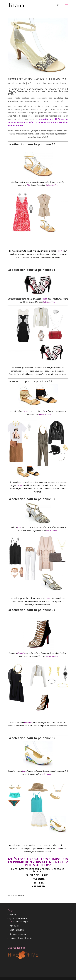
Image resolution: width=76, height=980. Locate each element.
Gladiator (21, 653)
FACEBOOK (38, 879)
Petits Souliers (52, 185)
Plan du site (15, 926)
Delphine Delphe (18, 83)
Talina (44, 299)
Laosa (27, 411)
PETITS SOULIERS (38, 865)
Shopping (63, 83)
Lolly (24, 771)
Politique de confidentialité (21, 938)
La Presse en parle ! (22, 922)
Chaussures (47, 83)
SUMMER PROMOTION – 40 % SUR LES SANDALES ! (37, 79)
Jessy (19, 527)
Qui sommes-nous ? (18, 918)
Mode (56, 83)
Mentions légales (17, 930)
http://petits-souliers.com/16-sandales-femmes (42, 870)
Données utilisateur (18, 934)
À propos (13, 914)
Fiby (28, 185)
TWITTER (38, 883)
